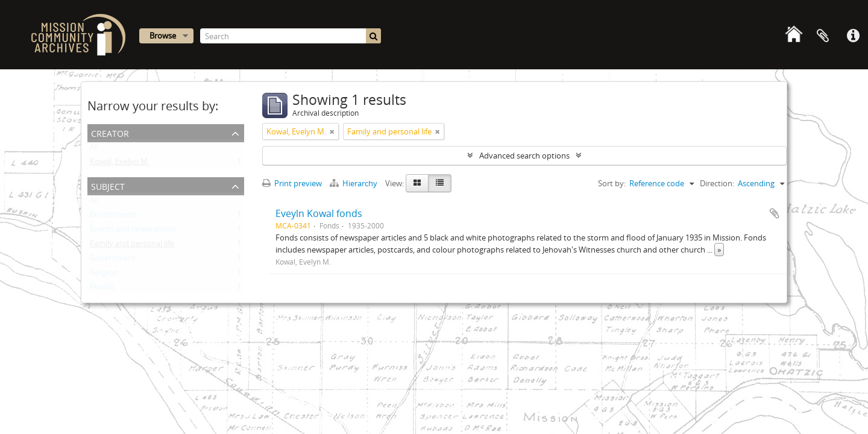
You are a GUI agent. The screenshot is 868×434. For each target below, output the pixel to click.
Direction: (717, 183)
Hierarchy (354, 183)
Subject (108, 185)
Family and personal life (132, 246)
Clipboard (823, 36)
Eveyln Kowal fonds (319, 213)
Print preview (292, 183)
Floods (102, 289)
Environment (113, 217)
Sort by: (612, 183)
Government (113, 260)
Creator (110, 132)
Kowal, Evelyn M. (120, 164)
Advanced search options (524, 156)
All (94, 149)
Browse (163, 36)
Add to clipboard (775, 213)
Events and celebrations (133, 231)
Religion (104, 275)
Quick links (853, 36)
